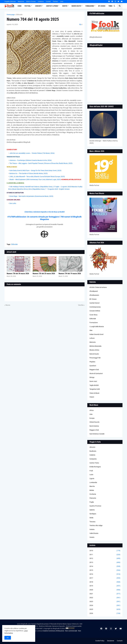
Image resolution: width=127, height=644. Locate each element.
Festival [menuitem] (28, 6)
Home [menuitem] (20, 6)
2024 (105, 605)
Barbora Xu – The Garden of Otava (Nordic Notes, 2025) (29, 173)
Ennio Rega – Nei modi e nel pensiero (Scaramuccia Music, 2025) (31, 196)
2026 (105, 613)
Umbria (92, 529)
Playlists (92, 362)
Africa (92, 410)
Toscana (92, 522)
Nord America (94, 426)
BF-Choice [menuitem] (102, 6)
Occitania (93, 494)
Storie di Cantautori (96, 374)
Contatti (48, 2)
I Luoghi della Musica (97, 327)
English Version (64, 189)
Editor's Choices (31, 2)
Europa (92, 418)
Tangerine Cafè (95, 389)
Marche (92, 486)
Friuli (91, 471)
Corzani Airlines (95, 311)
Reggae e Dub (94, 370)
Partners (55, 2)
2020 (105, 590)
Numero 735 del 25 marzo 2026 (44, 274)
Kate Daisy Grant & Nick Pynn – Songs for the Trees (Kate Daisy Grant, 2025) (35, 170)
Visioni (92, 397)
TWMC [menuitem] (110, 6)
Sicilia (91, 518)
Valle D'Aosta (94, 533)
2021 (105, 594)
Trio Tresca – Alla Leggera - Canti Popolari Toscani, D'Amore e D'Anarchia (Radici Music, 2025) (41, 163)
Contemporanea (95, 307)
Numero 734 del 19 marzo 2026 (70, 274)
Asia (91, 414)
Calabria (92, 455)
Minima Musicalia (95, 346)
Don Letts (13, 203)
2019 (105, 586)
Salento (92, 510)
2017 (105, 578)
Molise (92, 490)
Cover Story (93, 315)
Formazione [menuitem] (90, 6)
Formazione (94, 323)
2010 (105, 551)
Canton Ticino (94, 463)
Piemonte (93, 498)
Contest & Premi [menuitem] (52, 6)
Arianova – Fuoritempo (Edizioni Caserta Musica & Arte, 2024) (31, 160)
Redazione (21, 2)
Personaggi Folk (95, 358)
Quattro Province (95, 506)
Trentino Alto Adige (96, 525)
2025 (105, 609)
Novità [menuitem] (65, 6)
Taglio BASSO (94, 385)
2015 (105, 570)
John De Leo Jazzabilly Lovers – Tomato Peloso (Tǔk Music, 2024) (32, 153)
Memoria (93, 342)
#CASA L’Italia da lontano (98, 287)
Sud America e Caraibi (97, 434)
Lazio (91, 475)
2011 (105, 555)
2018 (105, 582)
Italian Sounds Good (96, 334)
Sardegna (93, 514)
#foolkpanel (94, 291)
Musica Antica (94, 350)
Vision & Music (94, 393)
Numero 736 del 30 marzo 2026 (18, 274)
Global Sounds (94, 422)
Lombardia (93, 482)
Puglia (92, 502)
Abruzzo (92, 447)
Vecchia (81, 305)
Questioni (93, 366)
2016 (105, 574)
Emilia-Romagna (95, 467)
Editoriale (19, 15)
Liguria (92, 478)
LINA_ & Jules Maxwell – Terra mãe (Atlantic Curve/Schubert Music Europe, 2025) (37, 177)
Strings (92, 377)
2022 (105, 598)
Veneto (92, 537)
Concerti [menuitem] (38, 6)
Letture (92, 338)
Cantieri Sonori (95, 303)
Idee (91, 330)
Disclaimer (111, 641)
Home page (11, 15)
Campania (93, 459)
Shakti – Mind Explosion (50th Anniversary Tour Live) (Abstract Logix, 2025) (35, 179)
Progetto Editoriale (10, 2)
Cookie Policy (100, 641)
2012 (105, 558)
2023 (105, 602)
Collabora (41, 2)
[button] (114, 6)
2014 (105, 566)
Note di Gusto (94, 354)
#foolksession (94, 295)
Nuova (8, 305)
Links (62, 2)
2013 (105, 562)
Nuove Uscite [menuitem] (76, 6)
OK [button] (8, 638)
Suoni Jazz (93, 381)
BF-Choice (93, 299)
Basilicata (93, 451)
